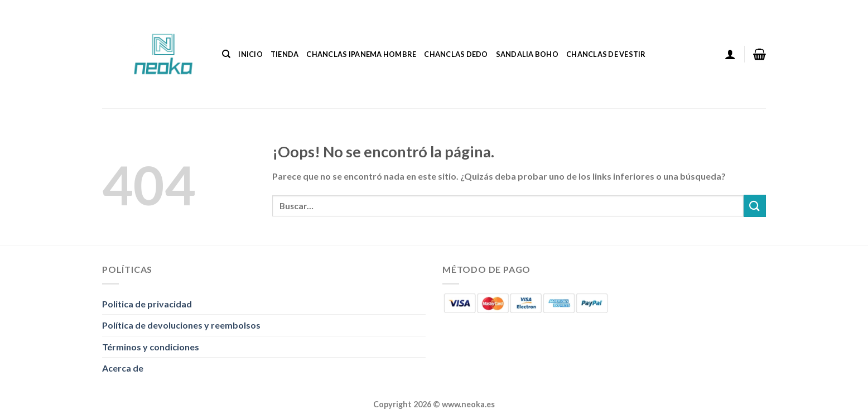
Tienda (285, 54)
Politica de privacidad (147, 304)
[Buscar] (226, 54)
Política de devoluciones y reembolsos (181, 325)
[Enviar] (755, 206)
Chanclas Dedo (456, 54)
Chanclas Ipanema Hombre (361, 54)
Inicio (250, 54)
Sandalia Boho (527, 54)
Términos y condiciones (151, 347)
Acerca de (123, 368)
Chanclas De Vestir (606, 54)
